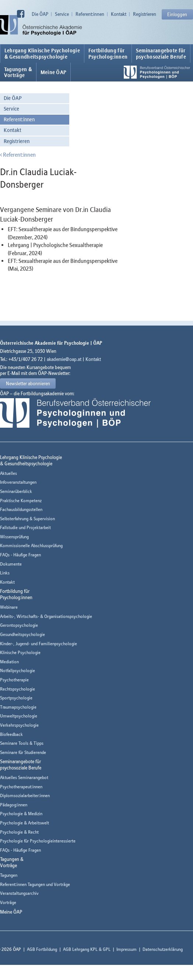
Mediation (9, 662)
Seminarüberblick (16, 491)
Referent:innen (90, 14)
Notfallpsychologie (17, 670)
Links (5, 573)
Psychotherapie (14, 680)
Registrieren (145, 14)
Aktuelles (8, 473)
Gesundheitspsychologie (22, 634)
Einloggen (177, 14)
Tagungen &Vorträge (18, 72)
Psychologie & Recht (19, 832)
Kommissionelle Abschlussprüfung (31, 545)
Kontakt (119, 14)
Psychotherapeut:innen (21, 787)
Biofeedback (11, 734)
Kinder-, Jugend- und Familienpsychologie (38, 644)
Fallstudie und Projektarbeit (25, 527)
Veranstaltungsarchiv (19, 893)
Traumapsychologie (18, 707)
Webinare (9, 607)
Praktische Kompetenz (21, 501)
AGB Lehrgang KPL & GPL (87, 949)
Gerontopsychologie (19, 625)
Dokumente (11, 564)
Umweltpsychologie (19, 716)
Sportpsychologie (16, 698)
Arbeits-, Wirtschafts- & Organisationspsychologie (46, 616)
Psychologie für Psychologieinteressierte (38, 841)
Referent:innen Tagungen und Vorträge (35, 884)
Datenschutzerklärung (163, 949)
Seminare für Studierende (23, 752)
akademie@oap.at (64, 359)
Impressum (127, 949)
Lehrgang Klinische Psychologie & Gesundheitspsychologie (42, 53)
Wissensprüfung (14, 537)
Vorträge (8, 902)
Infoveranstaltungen (18, 482)
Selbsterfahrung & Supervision (27, 519)
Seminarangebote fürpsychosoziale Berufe (161, 53)
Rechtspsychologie (17, 689)
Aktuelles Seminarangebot (24, 777)
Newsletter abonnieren (28, 383)
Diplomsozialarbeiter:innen (25, 795)
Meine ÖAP (54, 72)
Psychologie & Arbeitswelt (24, 823)
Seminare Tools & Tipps (22, 743)
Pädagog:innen (14, 805)
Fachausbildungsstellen (21, 509)
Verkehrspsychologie (19, 725)
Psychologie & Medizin (21, 814)
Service (62, 14)
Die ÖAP (40, 14)
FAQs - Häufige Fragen (20, 555)
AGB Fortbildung (42, 949)
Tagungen (9, 875)
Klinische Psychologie (20, 652)
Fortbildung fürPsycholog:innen (108, 53)
